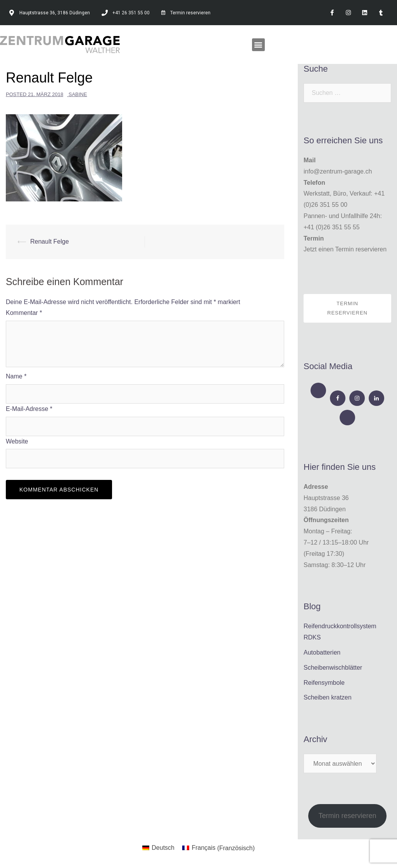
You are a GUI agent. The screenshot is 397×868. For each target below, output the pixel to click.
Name (16, 376)
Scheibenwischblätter (333, 668)
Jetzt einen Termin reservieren (345, 249)
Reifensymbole (324, 683)
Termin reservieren (347, 308)
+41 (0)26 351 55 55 (332, 227)
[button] (258, 45)
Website (17, 441)
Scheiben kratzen (328, 697)
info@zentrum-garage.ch (338, 171)
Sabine (78, 94)
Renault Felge (50, 241)
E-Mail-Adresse (29, 409)
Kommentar (24, 313)
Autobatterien (322, 652)
